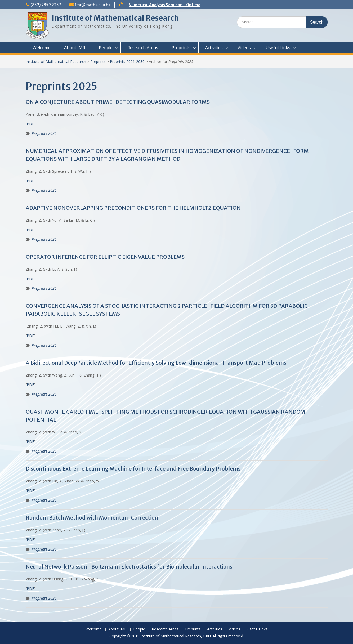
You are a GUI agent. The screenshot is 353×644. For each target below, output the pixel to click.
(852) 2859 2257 (46, 5)
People (106, 48)
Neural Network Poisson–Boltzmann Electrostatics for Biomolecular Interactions (129, 567)
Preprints (181, 48)
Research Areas (143, 48)
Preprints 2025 (44, 133)
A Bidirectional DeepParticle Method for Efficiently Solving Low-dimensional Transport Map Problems (156, 363)
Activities (214, 48)
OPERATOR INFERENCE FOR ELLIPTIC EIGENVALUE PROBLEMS (105, 257)
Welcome (42, 48)
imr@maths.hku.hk (93, 5)
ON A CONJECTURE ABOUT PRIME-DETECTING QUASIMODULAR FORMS (118, 102)
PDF (30, 124)
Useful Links (278, 48)
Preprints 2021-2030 (127, 62)
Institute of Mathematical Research (115, 18)
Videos (244, 48)
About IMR (75, 48)
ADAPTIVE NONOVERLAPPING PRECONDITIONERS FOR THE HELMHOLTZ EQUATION (133, 208)
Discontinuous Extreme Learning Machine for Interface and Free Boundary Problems (133, 469)
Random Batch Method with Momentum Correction (92, 518)
